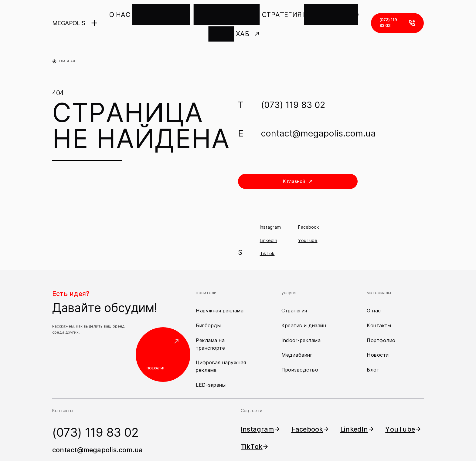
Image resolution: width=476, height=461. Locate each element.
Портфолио (381, 319)
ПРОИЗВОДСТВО (278, 12)
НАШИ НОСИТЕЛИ (153, 12)
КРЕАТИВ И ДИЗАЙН (200, 12)
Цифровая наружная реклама (221, 345)
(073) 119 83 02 (293, 83)
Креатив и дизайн (304, 304)
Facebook (309, 206)
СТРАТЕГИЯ (240, 12)
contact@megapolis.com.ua (318, 112)
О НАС (121, 12)
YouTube (308, 219)
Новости (378, 334)
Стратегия (294, 289)
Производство (300, 348)
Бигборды (208, 304)
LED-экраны (211, 364)
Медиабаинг (297, 334)
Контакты (379, 304)
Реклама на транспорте (210, 323)
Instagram (270, 206)
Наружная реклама (220, 289)
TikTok (267, 232)
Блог (373, 348)
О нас (374, 289)
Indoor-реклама (301, 319)
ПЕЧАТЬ (311, 12)
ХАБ (336, 12)
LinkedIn (269, 219)
